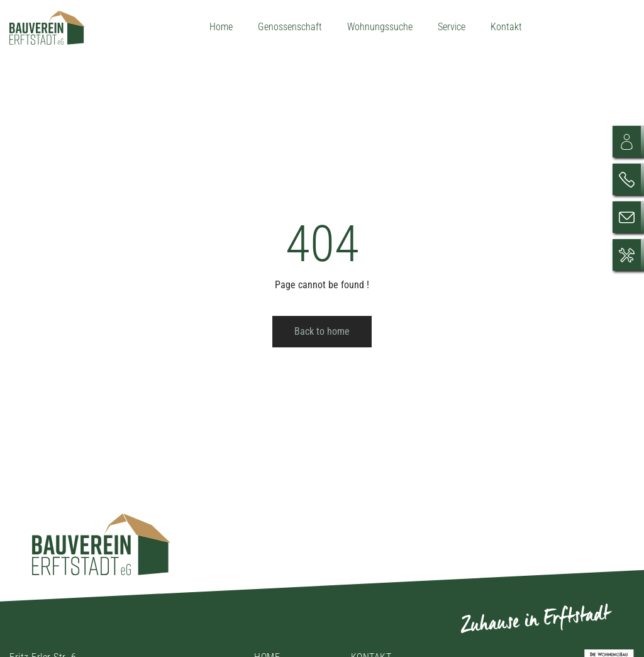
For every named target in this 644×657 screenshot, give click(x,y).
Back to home (322, 331)
